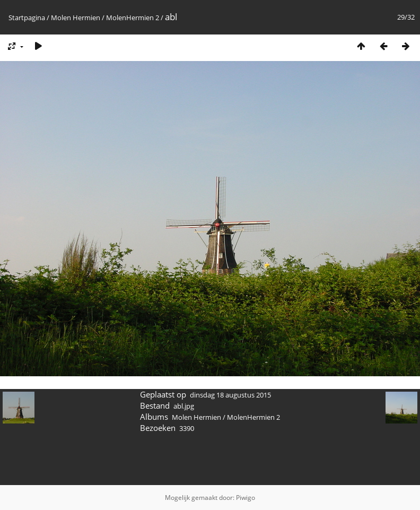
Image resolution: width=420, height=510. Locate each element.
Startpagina (27, 18)
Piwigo (246, 498)
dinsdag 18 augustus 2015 (230, 395)
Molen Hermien (76, 18)
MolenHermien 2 (133, 18)
